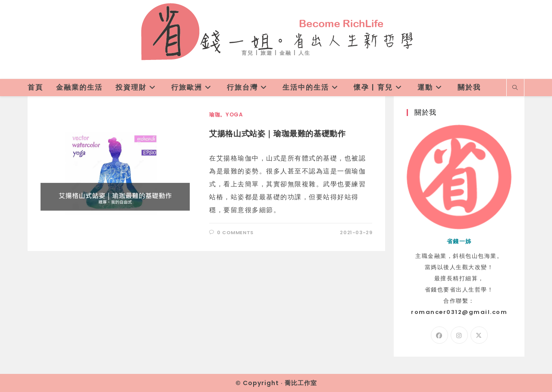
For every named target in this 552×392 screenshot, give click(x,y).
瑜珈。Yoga (226, 114)
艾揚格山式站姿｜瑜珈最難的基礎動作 (277, 133)
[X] (479, 335)
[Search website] (515, 88)
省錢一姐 (276, 31)
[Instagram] (459, 335)
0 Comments (235, 232)
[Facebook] (439, 335)
